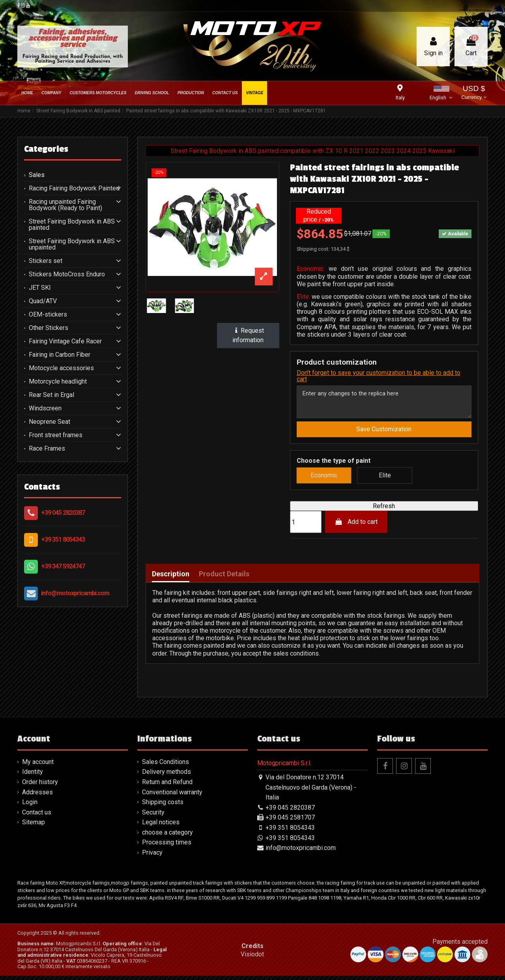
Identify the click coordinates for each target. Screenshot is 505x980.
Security (153, 816)
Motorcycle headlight (58, 382)
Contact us (37, 816)
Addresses (37, 796)
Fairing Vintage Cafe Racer (65, 341)
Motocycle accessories (61, 368)
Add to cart (356, 526)
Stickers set (46, 261)
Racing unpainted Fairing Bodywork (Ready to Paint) (65, 205)
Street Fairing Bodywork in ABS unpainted (72, 244)
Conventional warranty (172, 796)
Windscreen (45, 408)
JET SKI (40, 288)
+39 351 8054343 (63, 539)
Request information (248, 335)
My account (38, 766)
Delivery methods (166, 776)
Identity (33, 776)
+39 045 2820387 (63, 513)
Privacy (152, 857)
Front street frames (56, 435)
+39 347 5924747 (63, 566)
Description (171, 578)
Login (30, 806)
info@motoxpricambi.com (75, 593)
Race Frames (47, 449)
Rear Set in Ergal (51, 395)
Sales (37, 175)
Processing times (167, 847)
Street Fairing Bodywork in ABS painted (72, 225)
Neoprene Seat (50, 422)
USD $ (474, 93)
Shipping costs (163, 806)
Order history (40, 786)
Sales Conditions (166, 766)
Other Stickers (49, 328)
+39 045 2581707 (290, 822)
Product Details (224, 578)
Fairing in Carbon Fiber (60, 355)
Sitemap (34, 826)
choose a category (167, 837)
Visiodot (252, 959)
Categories (46, 149)
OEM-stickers (48, 315)
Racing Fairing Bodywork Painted (74, 188)
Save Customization (384, 433)
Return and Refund (167, 786)
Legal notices (161, 826)
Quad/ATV (43, 301)
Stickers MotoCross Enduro (67, 274)
